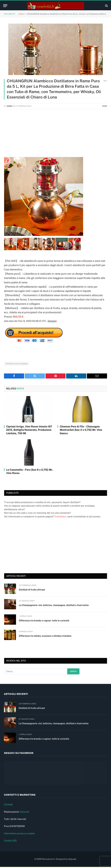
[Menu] (5, 6)
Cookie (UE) (10, 842)
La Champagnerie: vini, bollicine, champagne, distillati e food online (54, 605)
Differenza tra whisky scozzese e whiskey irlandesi (45, 636)
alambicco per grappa (17, 364)
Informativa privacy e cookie (19, 834)
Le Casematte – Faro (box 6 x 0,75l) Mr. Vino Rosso (29, 472)
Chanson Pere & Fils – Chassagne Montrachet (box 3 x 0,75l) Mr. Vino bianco (81, 430)
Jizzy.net (24, 813)
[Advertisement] (55, 135)
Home (21, 14)
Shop (105, 106)
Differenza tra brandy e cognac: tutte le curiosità (44, 621)
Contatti (8, 806)
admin (9, 106)
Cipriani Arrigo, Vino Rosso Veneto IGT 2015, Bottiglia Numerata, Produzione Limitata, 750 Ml (29, 430)
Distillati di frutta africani (32, 590)
